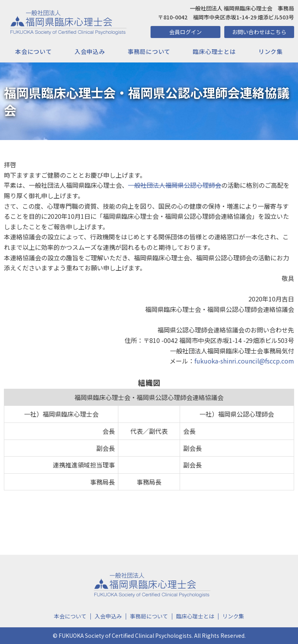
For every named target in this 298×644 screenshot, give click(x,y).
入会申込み (90, 51)
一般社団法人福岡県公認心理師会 (175, 185)
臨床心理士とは (214, 51)
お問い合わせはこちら (259, 32)
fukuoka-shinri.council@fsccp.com (244, 361)
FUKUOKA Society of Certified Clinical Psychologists (125, 635)
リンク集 (271, 51)
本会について (34, 51)
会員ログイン (185, 32)
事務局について (149, 51)
